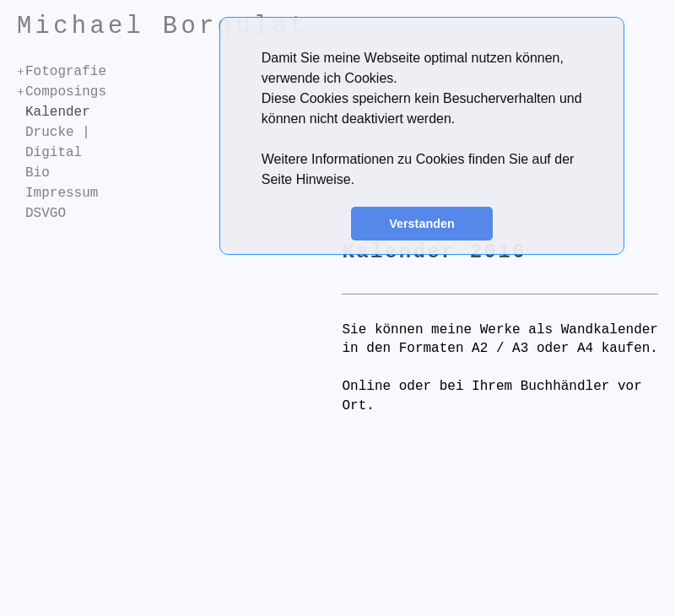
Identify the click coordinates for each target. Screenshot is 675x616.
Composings (66, 92)
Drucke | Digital (58, 143)
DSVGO (46, 213)
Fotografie (66, 72)
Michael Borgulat (163, 27)
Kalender (58, 112)
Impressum (62, 193)
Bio (38, 173)
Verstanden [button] (422, 224)
